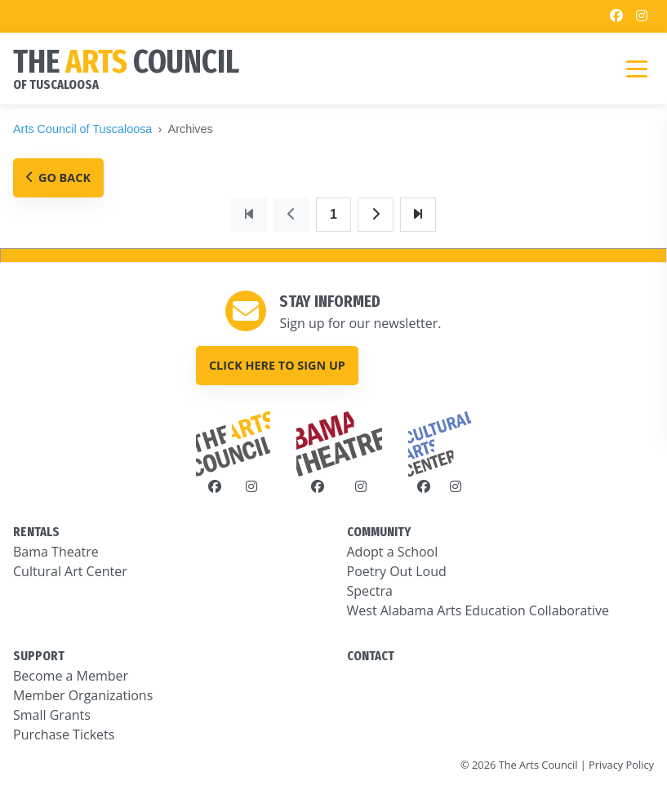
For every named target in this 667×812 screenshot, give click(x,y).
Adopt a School (393, 552)
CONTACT (371, 656)
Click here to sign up (277, 365)
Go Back (58, 177)
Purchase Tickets (64, 734)
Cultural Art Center (70, 571)
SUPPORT (39, 656)
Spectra (370, 591)
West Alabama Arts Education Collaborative (478, 610)
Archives (191, 129)
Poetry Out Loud (397, 571)
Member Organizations (83, 695)
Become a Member (71, 676)
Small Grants (52, 715)
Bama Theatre (56, 552)
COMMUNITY (379, 532)
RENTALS (36, 532)
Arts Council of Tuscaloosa (82, 129)
